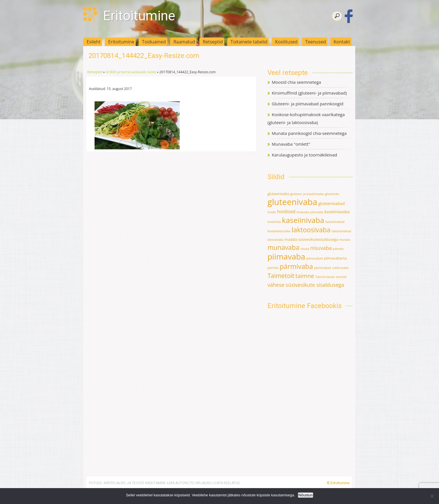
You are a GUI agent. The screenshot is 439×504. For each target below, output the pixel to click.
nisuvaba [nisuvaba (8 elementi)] (321, 248)
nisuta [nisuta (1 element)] (305, 249)
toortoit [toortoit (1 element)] (341, 277)
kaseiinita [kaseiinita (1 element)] (274, 222)
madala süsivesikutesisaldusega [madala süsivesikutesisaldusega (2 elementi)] (312, 239)
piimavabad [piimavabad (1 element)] (315, 258)
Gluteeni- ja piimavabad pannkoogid (308, 104)
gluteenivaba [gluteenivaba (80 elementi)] (292, 202)
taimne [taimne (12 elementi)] (305, 276)
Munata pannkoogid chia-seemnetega (309, 133)
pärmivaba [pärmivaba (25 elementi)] (296, 266)
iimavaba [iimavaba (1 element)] (303, 212)
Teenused (316, 42)
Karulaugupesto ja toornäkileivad (304, 155)
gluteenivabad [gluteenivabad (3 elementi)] (332, 203)
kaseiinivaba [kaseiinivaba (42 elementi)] (303, 220)
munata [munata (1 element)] (345, 240)
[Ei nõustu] (432, 496)
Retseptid (213, 42)
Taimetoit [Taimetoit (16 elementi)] (281, 276)
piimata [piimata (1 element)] (338, 249)
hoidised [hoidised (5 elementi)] (286, 212)
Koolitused (286, 42)
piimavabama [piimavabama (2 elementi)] (335, 258)
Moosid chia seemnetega (296, 82)
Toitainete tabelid (249, 42)
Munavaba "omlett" (291, 144)
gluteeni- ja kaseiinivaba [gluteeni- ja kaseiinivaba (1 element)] (307, 194)
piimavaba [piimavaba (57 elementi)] (286, 257)
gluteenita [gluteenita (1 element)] (332, 194)
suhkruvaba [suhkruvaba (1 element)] (340, 268)
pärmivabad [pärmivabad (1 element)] (323, 268)
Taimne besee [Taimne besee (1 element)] (325, 277)
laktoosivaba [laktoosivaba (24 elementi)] (311, 230)
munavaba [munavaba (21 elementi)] (283, 247)
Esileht (94, 42)
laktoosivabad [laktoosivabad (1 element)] (341, 231)
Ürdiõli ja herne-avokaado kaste (131, 72)
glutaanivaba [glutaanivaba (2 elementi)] (278, 194)
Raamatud (184, 42)
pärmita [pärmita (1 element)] (273, 268)
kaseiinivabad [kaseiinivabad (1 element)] (335, 222)
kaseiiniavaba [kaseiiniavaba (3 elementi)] (337, 212)
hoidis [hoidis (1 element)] (272, 212)
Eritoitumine (139, 16)
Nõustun (306, 495)
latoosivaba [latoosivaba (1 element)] (276, 240)
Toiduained (154, 42)
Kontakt (342, 42)
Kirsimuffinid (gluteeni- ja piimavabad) (309, 93)
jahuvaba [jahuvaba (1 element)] (317, 212)
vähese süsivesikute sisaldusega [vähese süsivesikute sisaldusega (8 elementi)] (306, 285)
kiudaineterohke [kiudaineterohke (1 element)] (279, 231)
